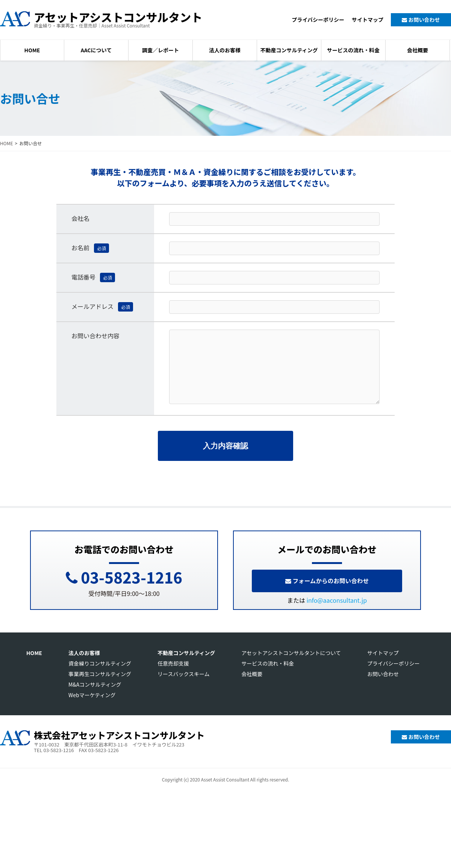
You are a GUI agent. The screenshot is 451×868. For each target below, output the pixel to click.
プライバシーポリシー (318, 20)
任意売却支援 (173, 676)
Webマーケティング (92, 707)
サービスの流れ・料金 (353, 50)
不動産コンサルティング (289, 50)
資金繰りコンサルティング (100, 676)
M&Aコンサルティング (95, 697)
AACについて (96, 50)
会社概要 (418, 50)
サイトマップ (368, 20)
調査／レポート (160, 50)
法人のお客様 (225, 50)
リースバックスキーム (183, 686)
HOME (32, 50)
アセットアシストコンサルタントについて (291, 665)
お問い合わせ (421, 20)
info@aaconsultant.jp (337, 613)
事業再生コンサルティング (100, 686)
